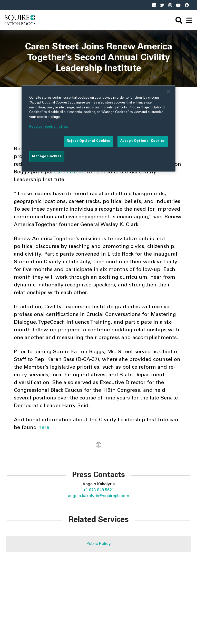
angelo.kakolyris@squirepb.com (99, 496)
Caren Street (70, 172)
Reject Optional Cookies (88, 141)
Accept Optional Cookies (143, 141)
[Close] (168, 91)
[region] (98, 128)
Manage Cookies (47, 156)
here (44, 428)
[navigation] (189, 20)
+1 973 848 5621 (99, 490)
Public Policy (99, 544)
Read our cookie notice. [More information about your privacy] (49, 127)
